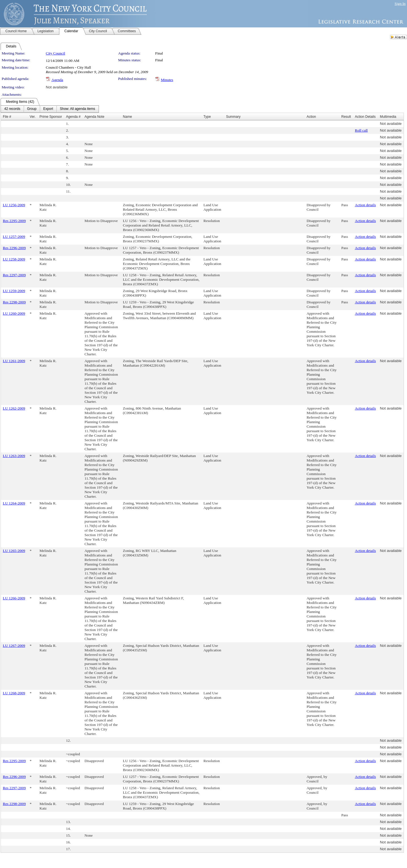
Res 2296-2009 (14, 248)
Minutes (167, 80)
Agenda (57, 80)
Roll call (361, 130)
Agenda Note (94, 117)
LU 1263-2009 (14, 456)
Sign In (400, 4)
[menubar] (50, 109)
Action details (365, 205)
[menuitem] (12, 109)
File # (7, 117)
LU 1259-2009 (14, 291)
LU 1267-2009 (14, 646)
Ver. (33, 117)
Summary (233, 117)
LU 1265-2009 (14, 551)
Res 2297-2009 (14, 275)
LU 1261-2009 (14, 361)
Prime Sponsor (51, 117)
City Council (56, 53)
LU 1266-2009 (14, 598)
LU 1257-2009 (14, 237)
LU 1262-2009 (14, 408)
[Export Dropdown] (48, 109)
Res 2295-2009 (14, 221)
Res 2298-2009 (14, 302)
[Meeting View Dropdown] (78, 109)
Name (127, 117)
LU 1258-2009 (14, 259)
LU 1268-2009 (14, 693)
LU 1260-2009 (14, 313)
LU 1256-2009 (14, 205)
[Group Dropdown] (32, 109)
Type (207, 117)
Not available (57, 87)
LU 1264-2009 (14, 503)
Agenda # (73, 117)
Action (311, 117)
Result (346, 117)
